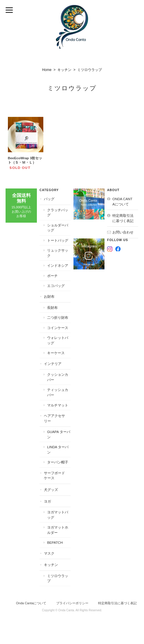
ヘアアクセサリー (54, 418)
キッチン (64, 70)
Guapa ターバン (59, 434)
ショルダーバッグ (58, 228)
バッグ (49, 199)
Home (47, 70)
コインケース (58, 328)
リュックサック (58, 253)
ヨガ (47, 501)
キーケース (56, 353)
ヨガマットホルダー (58, 530)
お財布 (49, 296)
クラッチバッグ (58, 213)
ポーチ (52, 276)
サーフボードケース (54, 476)
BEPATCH (55, 542)
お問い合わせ (123, 232)
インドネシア (58, 265)
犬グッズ (51, 490)
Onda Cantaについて (122, 201)
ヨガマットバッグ (58, 515)
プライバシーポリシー (72, 603)
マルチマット (58, 405)
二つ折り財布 (58, 317)
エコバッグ (56, 286)
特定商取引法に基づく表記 (123, 218)
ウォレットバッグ (58, 340)
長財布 (52, 308)
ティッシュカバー (58, 392)
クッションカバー (58, 377)
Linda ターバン (58, 450)
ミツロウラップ (58, 578)
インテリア (53, 364)
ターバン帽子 (58, 462)
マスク (49, 553)
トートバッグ (58, 240)
